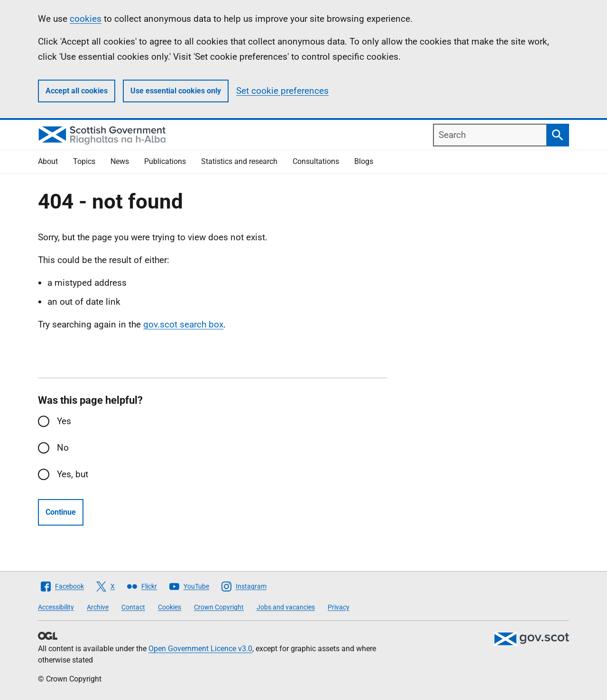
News (120, 161)
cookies (86, 19)
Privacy (339, 607)
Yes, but (73, 474)
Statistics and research (239, 161)
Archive (98, 607)
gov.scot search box (183, 324)
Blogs (364, 161)
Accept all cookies (77, 91)
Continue (61, 512)
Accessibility (56, 607)
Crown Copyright (219, 607)
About (48, 161)
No (63, 448)
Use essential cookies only (176, 91)
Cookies (170, 607)
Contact (133, 607)
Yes (64, 421)
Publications (165, 161)
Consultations (316, 161)
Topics (84, 161)
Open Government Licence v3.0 (200, 649)
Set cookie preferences (282, 91)
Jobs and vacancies (286, 607)
